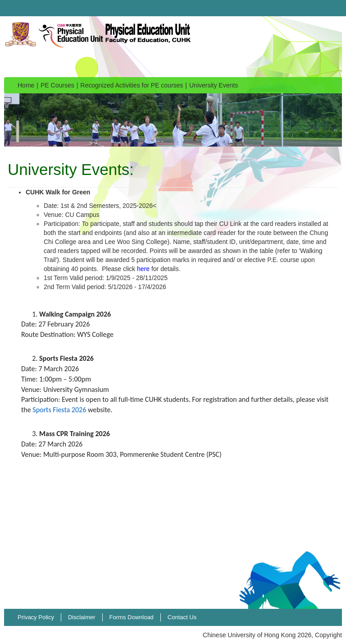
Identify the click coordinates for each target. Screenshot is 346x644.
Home (26, 85)
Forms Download (132, 617)
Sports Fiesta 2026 (59, 410)
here (143, 269)
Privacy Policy (36, 617)
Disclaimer (82, 617)
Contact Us (182, 617)
